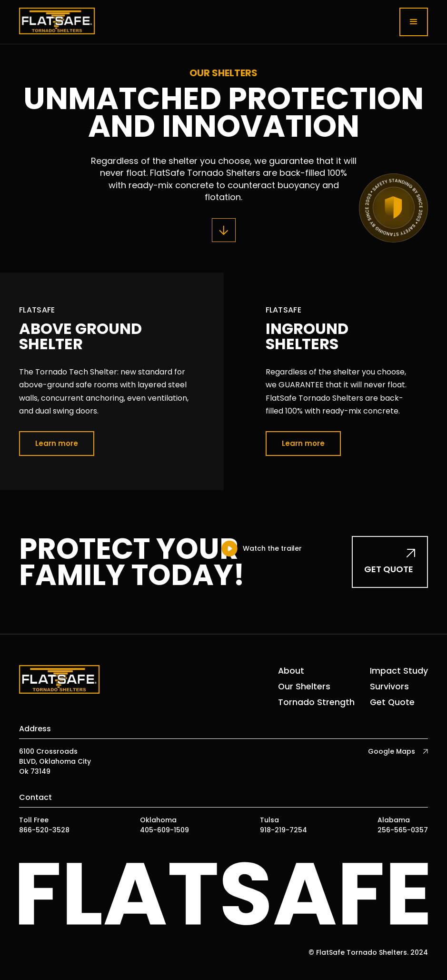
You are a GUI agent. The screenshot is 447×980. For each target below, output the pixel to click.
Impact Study (399, 671)
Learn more (57, 443)
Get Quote (392, 702)
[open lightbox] (261, 549)
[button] (414, 22)
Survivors (389, 687)
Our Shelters (304, 687)
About (291, 671)
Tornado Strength (316, 702)
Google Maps (392, 751)
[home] (57, 22)
